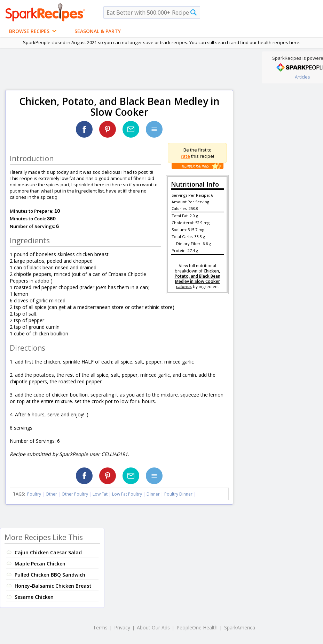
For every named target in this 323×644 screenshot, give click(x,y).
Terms (100, 627)
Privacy (122, 627)
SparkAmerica (240, 627)
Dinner (153, 494)
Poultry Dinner (178, 494)
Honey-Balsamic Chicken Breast (53, 586)
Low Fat (100, 494)
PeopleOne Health (197, 627)
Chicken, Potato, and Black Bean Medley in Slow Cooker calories (198, 279)
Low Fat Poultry (127, 494)
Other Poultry (75, 494)
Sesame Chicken (34, 597)
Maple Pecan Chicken (40, 564)
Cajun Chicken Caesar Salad (48, 552)
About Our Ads (153, 627)
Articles (302, 77)
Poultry (34, 494)
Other (51, 494)
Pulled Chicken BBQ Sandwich (50, 575)
